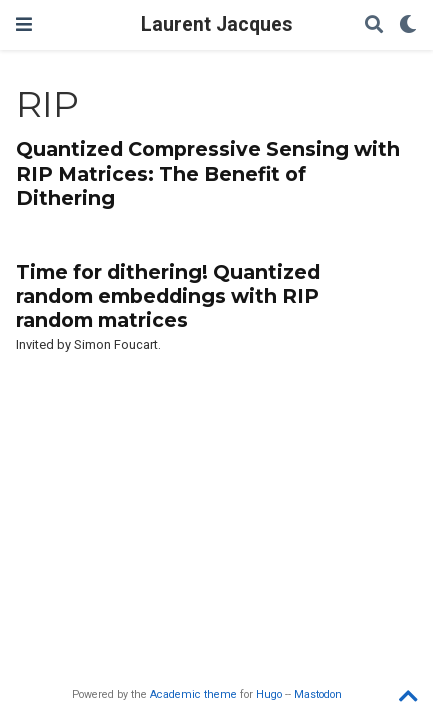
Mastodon (318, 694)
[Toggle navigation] (24, 24)
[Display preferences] (408, 25)
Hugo (269, 694)
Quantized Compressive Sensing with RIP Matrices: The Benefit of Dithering (208, 173)
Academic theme (193, 694)
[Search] (374, 25)
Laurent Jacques (216, 24)
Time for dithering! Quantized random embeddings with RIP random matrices (168, 296)
